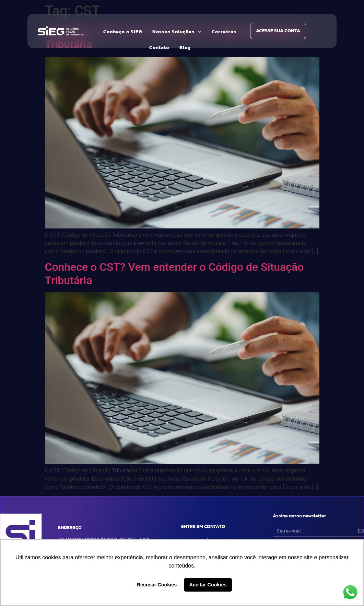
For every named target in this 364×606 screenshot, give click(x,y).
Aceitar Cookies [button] (208, 585)
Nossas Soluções (177, 32)
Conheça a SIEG (123, 32)
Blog (185, 48)
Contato (159, 48)
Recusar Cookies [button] (157, 585)
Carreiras (224, 32)
